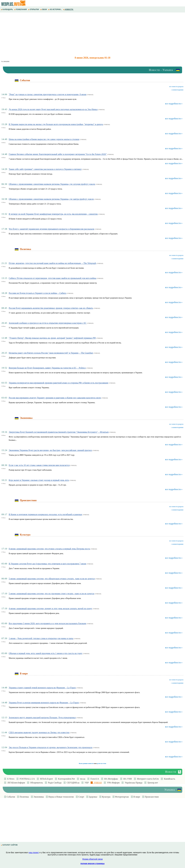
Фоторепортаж (122, 797)
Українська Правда (133, 783)
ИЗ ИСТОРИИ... (55, 9)
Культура (106, 797)
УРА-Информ (113, 783)
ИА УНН (127, 779)
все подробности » (174, 104)
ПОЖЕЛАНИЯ (21, 9)
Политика (24, 797)
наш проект (34, 853)
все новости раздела (176, 87)
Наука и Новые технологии (61, 797)
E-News (10, 779)
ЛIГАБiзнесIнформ (16, 783)
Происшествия (151, 797)
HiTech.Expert (46, 779)
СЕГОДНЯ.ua (73, 783)
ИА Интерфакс (111, 779)
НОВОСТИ (68, 9)
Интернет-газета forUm (147, 779)
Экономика (38, 797)
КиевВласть (169, 779)
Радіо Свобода (54, 783)
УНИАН (97, 783)
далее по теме (102, 763)
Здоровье (93, 797)
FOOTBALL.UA (27, 779)
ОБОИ (44, 9)
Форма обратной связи (92, 859)
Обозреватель (36, 783)
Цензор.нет (152, 783)
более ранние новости (86, 763)
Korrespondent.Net (66, 779)
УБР (86, 783)
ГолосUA (94, 779)
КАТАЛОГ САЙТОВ (9, 845)
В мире (137, 797)
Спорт (81, 797)
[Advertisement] (82, 34)
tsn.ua (82, 779)
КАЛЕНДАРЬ (7, 9)
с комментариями (177, 90)
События (11, 797)
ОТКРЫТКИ (34, 9)
